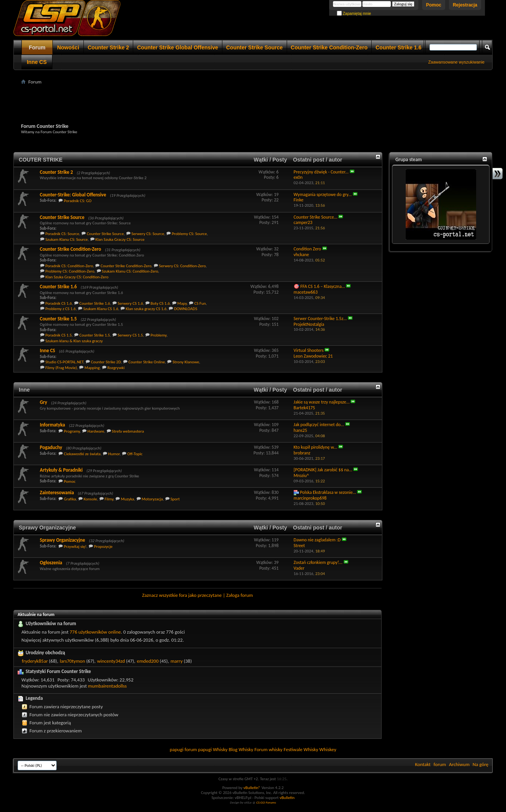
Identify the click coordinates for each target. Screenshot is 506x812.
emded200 (148, 661)
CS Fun (200, 303)
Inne (24, 390)
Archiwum (459, 764)
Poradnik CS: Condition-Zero (69, 266)
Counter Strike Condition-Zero (329, 47)
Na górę (481, 764)
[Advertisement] (253, 104)
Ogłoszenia (51, 563)
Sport (175, 499)
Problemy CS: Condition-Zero (70, 271)
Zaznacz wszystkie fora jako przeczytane (182, 595)
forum (440, 764)
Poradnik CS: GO (78, 201)
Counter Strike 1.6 (398, 47)
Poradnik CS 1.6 (59, 303)
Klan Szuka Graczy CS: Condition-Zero (77, 277)
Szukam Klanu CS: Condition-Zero (130, 271)
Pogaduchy (51, 447)
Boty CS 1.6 (160, 303)
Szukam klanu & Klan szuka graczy (74, 341)
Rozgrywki (116, 368)
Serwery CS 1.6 (130, 303)
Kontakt (423, 764)
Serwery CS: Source (148, 234)
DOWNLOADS (186, 309)
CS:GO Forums (266, 802)
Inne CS (37, 62)
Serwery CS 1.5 (130, 335)
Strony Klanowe (186, 362)
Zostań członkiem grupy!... (318, 562)
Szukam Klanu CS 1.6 (100, 309)
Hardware (96, 431)
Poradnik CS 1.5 (59, 335)
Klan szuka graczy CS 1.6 (146, 309)
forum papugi (198, 749)
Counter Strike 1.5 (58, 319)
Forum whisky (269, 749)
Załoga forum (240, 595)
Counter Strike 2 (108, 47)
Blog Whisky (241, 749)
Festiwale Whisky (301, 749)
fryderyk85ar (35, 661)
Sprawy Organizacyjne (47, 528)
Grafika (70, 499)
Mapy (182, 303)
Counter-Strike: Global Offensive (73, 195)
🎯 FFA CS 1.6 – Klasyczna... (319, 286)
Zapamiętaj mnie (354, 14)
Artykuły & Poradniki (61, 470)
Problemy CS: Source (189, 234)
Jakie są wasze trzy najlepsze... (322, 402)
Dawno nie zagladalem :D (317, 540)
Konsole (90, 499)
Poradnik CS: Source (63, 234)
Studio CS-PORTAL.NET (64, 362)
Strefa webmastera (128, 431)
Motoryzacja (152, 499)
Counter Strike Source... (316, 217)
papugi (176, 749)
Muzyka (128, 499)
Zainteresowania (57, 493)
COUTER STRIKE (41, 160)
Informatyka (52, 425)
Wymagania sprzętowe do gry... (323, 194)
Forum (37, 47)
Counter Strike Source (255, 47)
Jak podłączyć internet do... (319, 425)
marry (176, 661)
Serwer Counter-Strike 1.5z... (320, 319)
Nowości (68, 47)
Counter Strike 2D (106, 362)
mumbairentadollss (107, 686)
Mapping (92, 368)
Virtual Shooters (308, 350)
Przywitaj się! (75, 547)
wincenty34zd (111, 661)
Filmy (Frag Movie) (61, 368)
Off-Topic (135, 454)
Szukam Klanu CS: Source (67, 239)
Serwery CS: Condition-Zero (182, 266)
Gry (43, 402)
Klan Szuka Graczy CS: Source (120, 239)
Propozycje (103, 547)
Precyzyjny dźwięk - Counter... (321, 172)
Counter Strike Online (147, 362)
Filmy (109, 499)
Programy (72, 431)
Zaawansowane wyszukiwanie (456, 62)
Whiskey (328, 749)
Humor (114, 454)
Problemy (158, 335)
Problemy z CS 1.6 (61, 309)
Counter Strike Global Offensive (178, 47)
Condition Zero (307, 249)
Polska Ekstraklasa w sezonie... (328, 492)
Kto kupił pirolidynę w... (315, 447)
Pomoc (434, 5)
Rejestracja (465, 5)
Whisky (220, 749)
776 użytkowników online (95, 632)
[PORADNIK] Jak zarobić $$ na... (323, 470)
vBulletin (287, 798)
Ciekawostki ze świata (82, 454)
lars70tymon (72, 661)
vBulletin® (252, 788)
